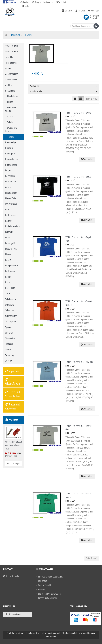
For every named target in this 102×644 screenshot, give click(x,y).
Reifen (8, 277)
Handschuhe (12, 96)
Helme (10, 102)
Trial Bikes (10, 57)
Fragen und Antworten (43, 2)
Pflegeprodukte (12, 266)
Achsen (8, 68)
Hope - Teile (11, 198)
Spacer (8, 327)
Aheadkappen (11, 80)
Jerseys (10, 117)
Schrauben (10, 310)
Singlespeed (10, 322)
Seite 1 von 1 (92, 99)
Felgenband (10, 176)
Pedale (8, 260)
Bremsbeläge (11, 143)
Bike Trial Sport (14, 27)
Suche (25, 6)
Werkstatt (61, 2)
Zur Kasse (68, 11)
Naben (8, 254)
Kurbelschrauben (12, 226)
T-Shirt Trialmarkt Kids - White (78, 113)
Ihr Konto (82, 11)
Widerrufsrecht (45, 585)
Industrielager (11, 204)
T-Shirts (11, 137)
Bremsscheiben (12, 159)
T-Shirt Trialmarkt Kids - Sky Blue (79, 362)
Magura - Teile (11, 249)
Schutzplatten (11, 316)
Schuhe (10, 122)
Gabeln (8, 187)
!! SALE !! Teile (12, 46)
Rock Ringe (10, 288)
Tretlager (9, 344)
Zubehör (9, 361)
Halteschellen (11, 193)
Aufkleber (9, 85)
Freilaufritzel (11, 182)
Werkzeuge (10, 355)
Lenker (8, 238)
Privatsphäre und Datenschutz (51, 577)
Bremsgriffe (10, 154)
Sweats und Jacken (11, 130)
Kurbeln (9, 221)
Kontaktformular (11, 576)
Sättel (8, 294)
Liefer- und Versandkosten (49, 594)
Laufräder (9, 232)
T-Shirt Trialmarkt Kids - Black (78, 177)
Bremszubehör (11, 165)
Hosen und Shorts (11, 109)
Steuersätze (10, 338)
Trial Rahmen (11, 63)
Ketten (8, 210)
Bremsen (9, 148)
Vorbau (8, 350)
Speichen (9, 333)
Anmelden (95, 11)
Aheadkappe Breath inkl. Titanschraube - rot (13, 445)
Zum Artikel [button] (87, 159)
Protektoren (10, 271)
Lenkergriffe (11, 243)
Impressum (12, 371)
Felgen (8, 170)
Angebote (12, 420)
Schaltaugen (10, 299)
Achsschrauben (12, 74)
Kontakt (25, 2)
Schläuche (10, 305)
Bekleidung (15, 35)
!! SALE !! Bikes (12, 52)
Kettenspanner (11, 215)
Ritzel (8, 282)
